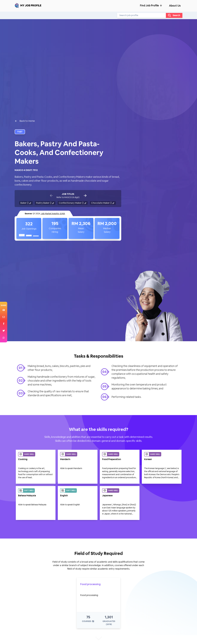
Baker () (26, 203)
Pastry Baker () (45, 203)
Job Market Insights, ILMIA (53, 214)
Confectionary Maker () (73, 203)
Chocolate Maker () (103, 203)
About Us (175, 6)
